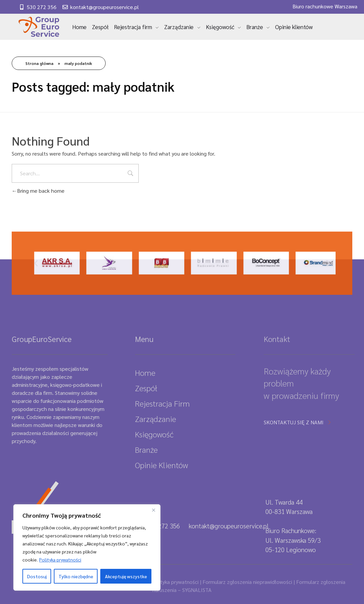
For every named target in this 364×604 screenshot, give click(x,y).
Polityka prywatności (60, 559)
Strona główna (39, 63)
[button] (36, 276)
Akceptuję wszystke (126, 576)
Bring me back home (38, 191)
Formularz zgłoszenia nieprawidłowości (247, 582)
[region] (87, 547)
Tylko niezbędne (76, 576)
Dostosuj (37, 576)
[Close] (153, 510)
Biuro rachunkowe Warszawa (325, 6)
